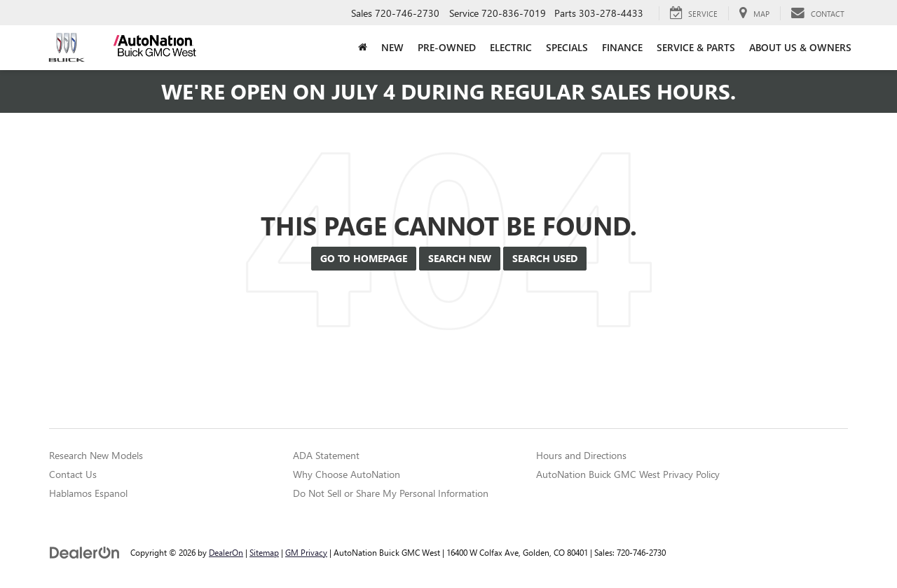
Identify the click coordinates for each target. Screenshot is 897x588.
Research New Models (96, 455)
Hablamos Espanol (88, 493)
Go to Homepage (364, 258)
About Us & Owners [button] (800, 47)
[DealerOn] (85, 552)
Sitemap (264, 552)
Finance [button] (622, 47)
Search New (460, 258)
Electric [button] (511, 47)
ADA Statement (326, 455)
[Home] (363, 48)
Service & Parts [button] (696, 47)
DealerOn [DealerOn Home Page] (226, 552)
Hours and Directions (581, 455)
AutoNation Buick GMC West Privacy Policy (628, 474)
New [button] (392, 47)
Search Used (545, 258)
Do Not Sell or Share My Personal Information (391, 493)
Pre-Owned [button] (447, 47)
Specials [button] (567, 47)
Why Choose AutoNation (347, 474)
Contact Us (73, 474)
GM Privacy (306, 552)
